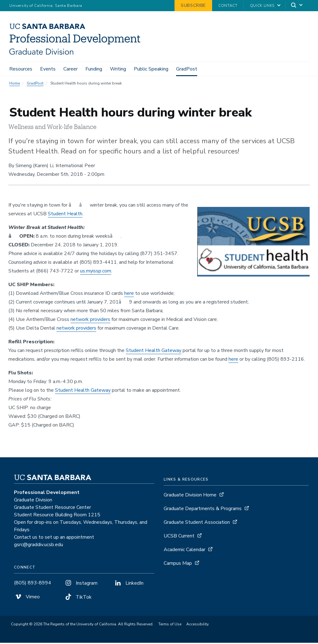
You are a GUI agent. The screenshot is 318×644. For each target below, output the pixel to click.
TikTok (78, 598)
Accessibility (198, 625)
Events (48, 69)
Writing (118, 69)
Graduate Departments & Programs (203, 510)
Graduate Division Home (190, 496)
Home (15, 84)
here (129, 295)
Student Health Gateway (154, 352)
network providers (90, 321)
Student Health (65, 215)
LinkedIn (129, 584)
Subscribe (193, 5)
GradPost (187, 69)
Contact (228, 6)
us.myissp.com (96, 272)
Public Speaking (151, 69)
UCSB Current (179, 537)
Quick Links (262, 6)
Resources (21, 69)
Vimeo (27, 598)
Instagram (81, 584)
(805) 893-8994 (33, 584)
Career (70, 69)
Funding (94, 69)
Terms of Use (170, 625)
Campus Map (178, 564)
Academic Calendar (184, 551)
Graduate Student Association (197, 523)
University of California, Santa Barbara (46, 6)
